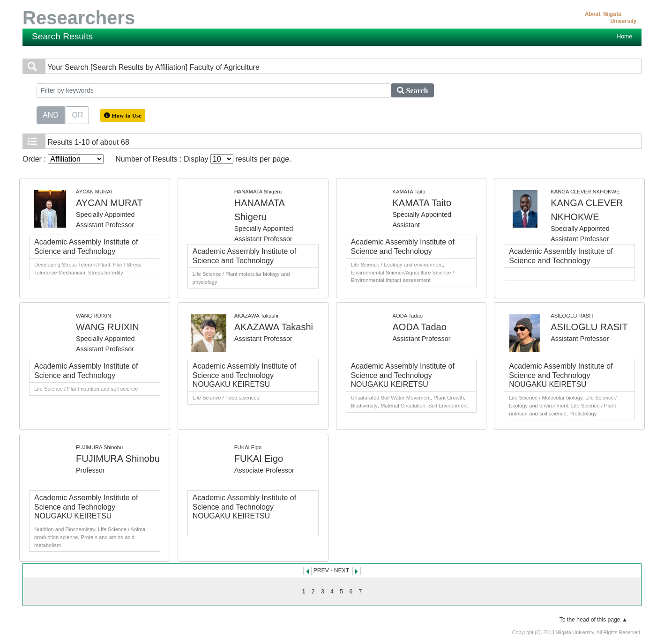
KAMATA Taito (422, 203)
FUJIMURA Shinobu (118, 459)
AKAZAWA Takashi (274, 327)
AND (51, 114)
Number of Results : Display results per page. (203, 159)
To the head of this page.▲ (593, 620)
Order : (63, 159)
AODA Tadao (420, 327)
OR (77, 114)
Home (625, 37)
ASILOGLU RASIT (589, 327)
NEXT (342, 570)
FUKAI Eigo (259, 459)
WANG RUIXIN (108, 327)
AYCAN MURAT (109, 203)
